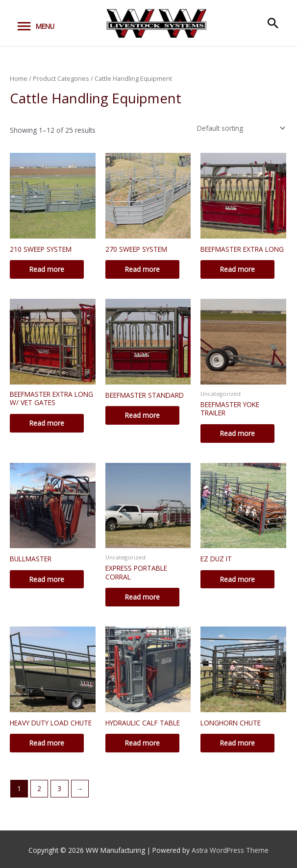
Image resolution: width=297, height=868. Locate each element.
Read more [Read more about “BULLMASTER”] (47, 579)
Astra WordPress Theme (230, 850)
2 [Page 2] (39, 788)
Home (19, 79)
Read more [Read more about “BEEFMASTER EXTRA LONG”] (237, 269)
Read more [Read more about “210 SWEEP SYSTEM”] (47, 269)
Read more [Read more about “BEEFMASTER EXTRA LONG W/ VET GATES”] (47, 423)
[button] (273, 23)
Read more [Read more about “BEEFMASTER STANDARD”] (142, 415)
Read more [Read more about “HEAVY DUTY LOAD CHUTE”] (47, 743)
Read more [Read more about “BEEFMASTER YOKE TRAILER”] (237, 433)
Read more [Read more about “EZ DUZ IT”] (237, 579)
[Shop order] (239, 128)
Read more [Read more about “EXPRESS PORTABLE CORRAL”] (142, 597)
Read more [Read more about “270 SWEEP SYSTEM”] (142, 269)
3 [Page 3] (59, 788)
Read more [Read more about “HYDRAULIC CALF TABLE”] (142, 743)
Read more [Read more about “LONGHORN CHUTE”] (237, 743)
